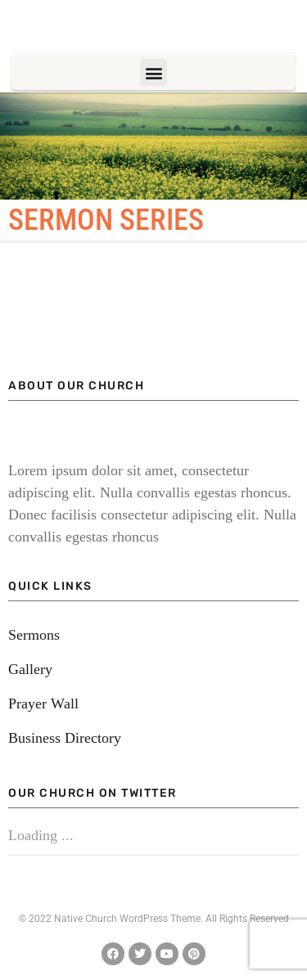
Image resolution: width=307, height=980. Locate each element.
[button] (153, 72)
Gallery (30, 669)
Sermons (34, 635)
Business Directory (65, 738)
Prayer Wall (43, 704)
